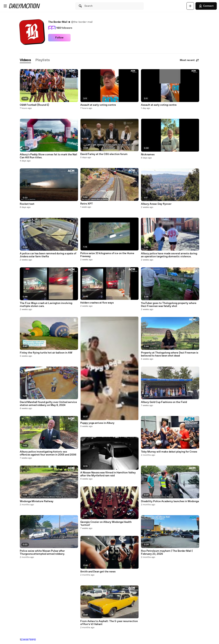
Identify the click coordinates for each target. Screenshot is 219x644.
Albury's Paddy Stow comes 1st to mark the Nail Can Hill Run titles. (48, 156)
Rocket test (27, 204)
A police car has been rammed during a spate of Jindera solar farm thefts (48, 255)
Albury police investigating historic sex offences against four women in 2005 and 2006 (48, 453)
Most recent (190, 60)
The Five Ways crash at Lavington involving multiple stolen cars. (46, 305)
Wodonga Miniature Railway (37, 501)
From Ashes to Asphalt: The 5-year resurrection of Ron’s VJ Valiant (109, 623)
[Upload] (190, 6)
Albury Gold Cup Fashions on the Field (164, 402)
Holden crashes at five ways (97, 303)
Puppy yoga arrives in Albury (97, 423)
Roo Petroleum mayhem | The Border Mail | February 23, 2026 (167, 552)
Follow (59, 38)
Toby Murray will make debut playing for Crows (169, 452)
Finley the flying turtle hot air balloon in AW (46, 353)
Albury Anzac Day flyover (156, 204)
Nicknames (148, 155)
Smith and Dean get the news (98, 572)
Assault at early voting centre (98, 105)
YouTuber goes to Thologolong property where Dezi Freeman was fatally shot (169, 305)
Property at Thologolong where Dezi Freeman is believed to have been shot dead (170, 354)
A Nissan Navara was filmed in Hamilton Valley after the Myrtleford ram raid (108, 474)
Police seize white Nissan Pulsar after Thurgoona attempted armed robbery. (42, 552)
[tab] (25, 60)
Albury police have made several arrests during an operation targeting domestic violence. (169, 255)
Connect (206, 6)
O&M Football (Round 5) (34, 105)
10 (35, 640)
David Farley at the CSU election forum (104, 154)
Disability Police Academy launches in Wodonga (170, 501)
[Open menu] (5, 6)
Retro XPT (87, 204)
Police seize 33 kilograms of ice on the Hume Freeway (107, 255)
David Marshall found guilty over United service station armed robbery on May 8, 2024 (48, 404)
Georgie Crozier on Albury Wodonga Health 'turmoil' (106, 524)
